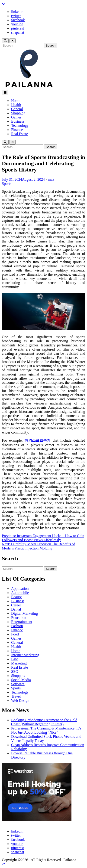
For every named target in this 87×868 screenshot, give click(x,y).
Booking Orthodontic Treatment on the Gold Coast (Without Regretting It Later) (44, 722)
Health (16, 105)
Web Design (20, 701)
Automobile (20, 593)
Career (16, 605)
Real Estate (19, 134)
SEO (15, 672)
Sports (7, 184)
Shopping (18, 113)
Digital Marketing (24, 613)
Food (15, 634)
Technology (20, 125)
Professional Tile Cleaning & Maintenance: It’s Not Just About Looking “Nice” (46, 730)
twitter (16, 16)
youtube (17, 24)
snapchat (18, 32)
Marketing (19, 663)
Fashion (17, 626)
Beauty (16, 597)
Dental (16, 609)
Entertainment (22, 622)
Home (16, 101)
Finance (17, 130)
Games (16, 117)
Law (14, 659)
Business (18, 121)
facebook (18, 20)
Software (18, 684)
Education (19, 618)
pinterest (18, 28)
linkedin (17, 12)
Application (20, 589)
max (51, 179)
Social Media (21, 680)
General (17, 109)
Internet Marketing (25, 655)
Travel (16, 696)
